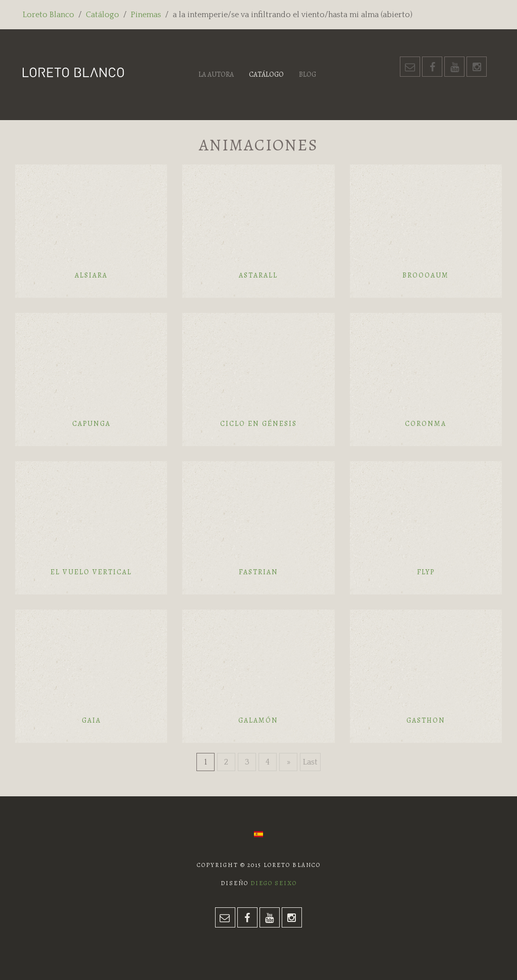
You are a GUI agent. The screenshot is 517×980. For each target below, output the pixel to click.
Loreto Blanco (48, 15)
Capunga (91, 424)
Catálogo (102, 15)
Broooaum (426, 275)
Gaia (91, 720)
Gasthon (426, 720)
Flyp (426, 572)
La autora (216, 74)
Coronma (426, 424)
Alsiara (91, 275)
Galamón (258, 720)
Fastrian (258, 572)
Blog (307, 74)
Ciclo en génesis (258, 424)
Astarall (258, 275)
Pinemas (146, 15)
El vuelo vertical (91, 572)
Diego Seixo (274, 883)
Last (310, 762)
